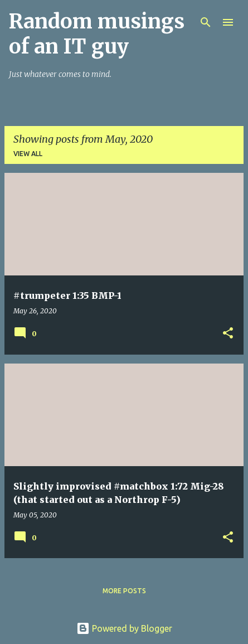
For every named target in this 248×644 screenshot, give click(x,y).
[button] (228, 334)
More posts (124, 591)
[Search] (206, 22)
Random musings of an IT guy (97, 34)
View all (28, 154)
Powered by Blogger (124, 628)
